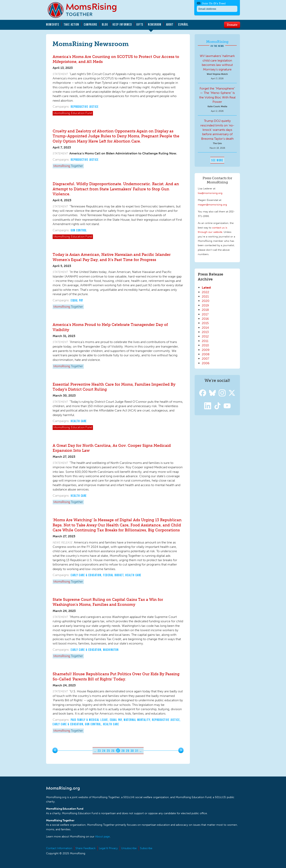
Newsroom (155, 24)
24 (104, 751)
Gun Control (79, 230)
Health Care (79, 421)
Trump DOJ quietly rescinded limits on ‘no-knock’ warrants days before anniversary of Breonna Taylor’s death (217, 130)
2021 (205, 296)
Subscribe (146, 848)
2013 (205, 332)
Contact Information (59, 848)
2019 (205, 305)
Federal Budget (113, 575)
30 (132, 751)
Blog (105, 24)
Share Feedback (86, 848)
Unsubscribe (129, 848)
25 (108, 751)
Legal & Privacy (108, 848)
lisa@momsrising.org (210, 193)
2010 (205, 345)
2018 (205, 310)
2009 (206, 350)
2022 (205, 292)
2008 (206, 354)
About (170, 24)
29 (128, 751)
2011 (205, 341)
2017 (205, 314)
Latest (206, 288)
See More (217, 160)
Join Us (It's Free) (214, 3)
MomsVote (53, 24)
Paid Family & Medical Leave (89, 720)
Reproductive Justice (85, 107)
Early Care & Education (86, 575)
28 (123, 751)
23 (99, 751)
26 (113, 751)
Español (183, 24)
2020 (206, 301)
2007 (205, 359)
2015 (205, 323)
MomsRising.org (85, 10)
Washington (111, 650)
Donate (232, 25)
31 (137, 751)
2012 (205, 336)
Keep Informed (122, 24)
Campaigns (91, 24)
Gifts (140, 24)
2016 (205, 319)
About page (102, 837)
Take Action (71, 24)
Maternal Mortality (137, 720)
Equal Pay (77, 300)
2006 (206, 363)
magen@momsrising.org (212, 204)
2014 (205, 328)
